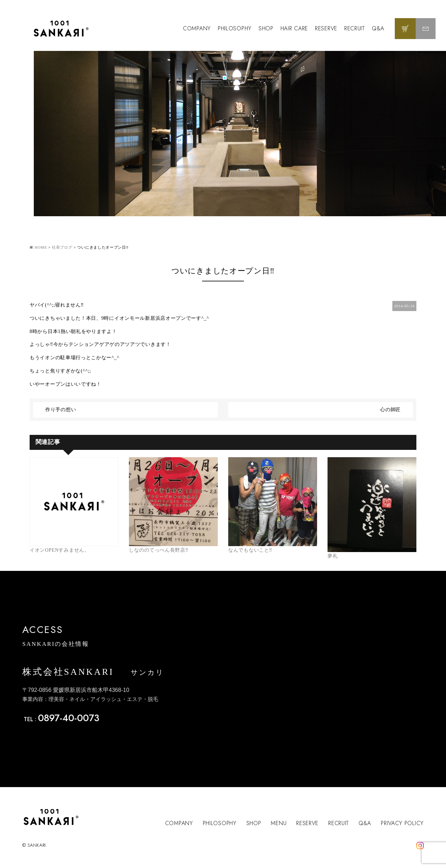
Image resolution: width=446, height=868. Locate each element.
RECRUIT (355, 28)
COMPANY (197, 28)
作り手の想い (61, 410)
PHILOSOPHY (235, 28)
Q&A (378, 28)
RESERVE (326, 28)
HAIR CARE (294, 28)
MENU (279, 823)
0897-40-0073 (69, 718)
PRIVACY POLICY (402, 823)
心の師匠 (390, 410)
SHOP (266, 28)
